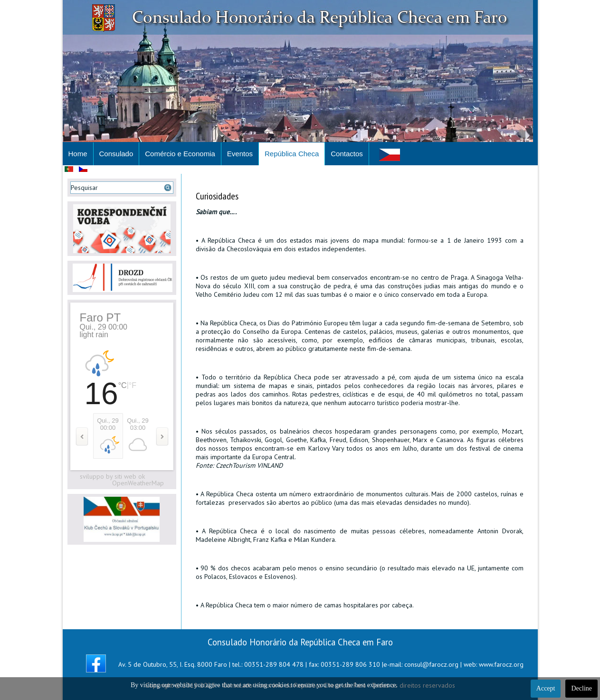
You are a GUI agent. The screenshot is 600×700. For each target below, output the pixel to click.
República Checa (292, 154)
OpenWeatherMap (138, 483)
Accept (546, 688)
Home (78, 154)
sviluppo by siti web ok (112, 476)
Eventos (240, 154)
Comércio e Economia (180, 154)
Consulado (116, 154)
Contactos (347, 154)
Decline (581, 688)
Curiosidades (217, 196)
